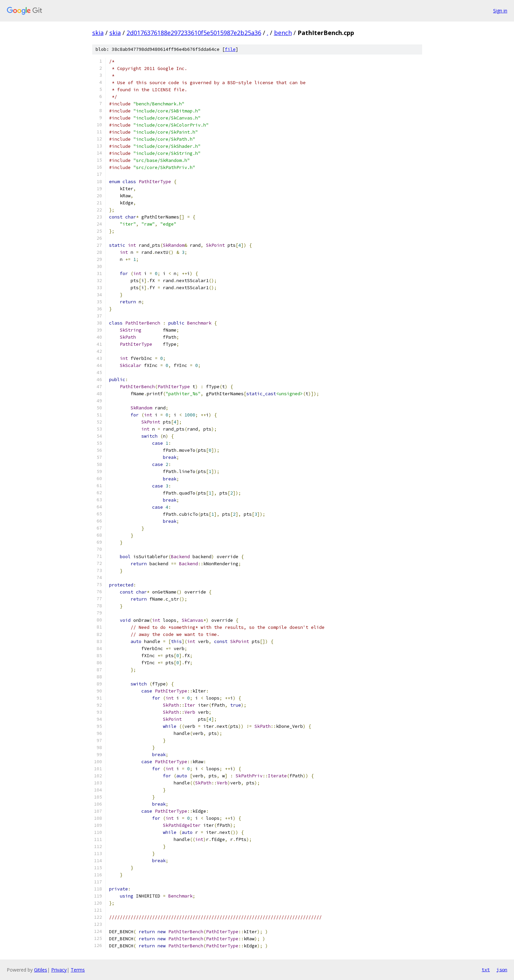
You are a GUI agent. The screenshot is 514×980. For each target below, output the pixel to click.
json (502, 970)
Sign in (500, 11)
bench (283, 33)
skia (98, 33)
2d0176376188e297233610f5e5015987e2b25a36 (194, 33)
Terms (78, 970)
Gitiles (41, 970)
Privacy (59, 970)
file (230, 49)
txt (486, 970)
